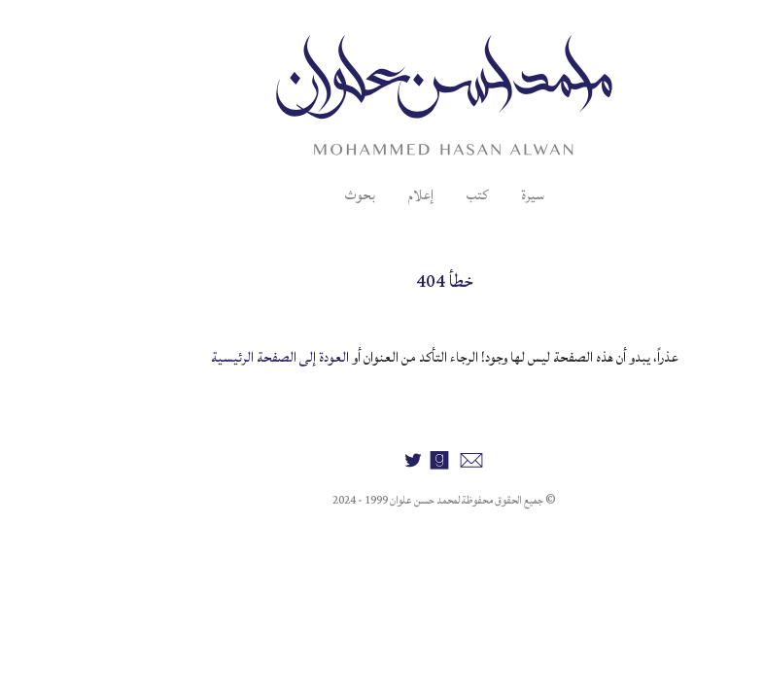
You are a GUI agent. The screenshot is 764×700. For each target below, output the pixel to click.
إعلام (359, 195)
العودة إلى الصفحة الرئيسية (218, 357)
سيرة (470, 195)
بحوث (298, 195)
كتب (415, 195)
